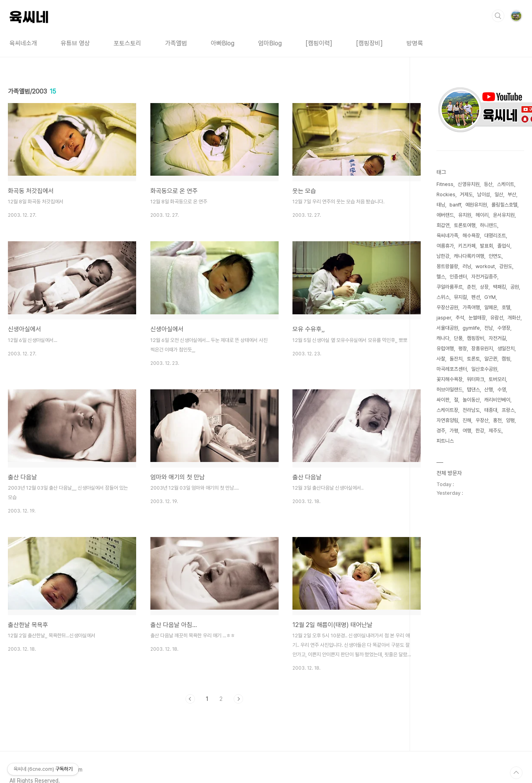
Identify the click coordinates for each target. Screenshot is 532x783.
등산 (488, 184)
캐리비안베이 (497, 400)
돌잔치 (456, 359)
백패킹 (499, 287)
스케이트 (506, 184)
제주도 (495, 431)
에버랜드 (445, 215)
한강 (480, 431)
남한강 (443, 256)
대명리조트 (495, 236)
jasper (444, 318)
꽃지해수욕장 (450, 379)
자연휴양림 (447, 420)
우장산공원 (447, 307)
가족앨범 (176, 43)
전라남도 (471, 410)
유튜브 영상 (75, 43)
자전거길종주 (484, 277)
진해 (467, 420)
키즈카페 (467, 246)
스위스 (443, 297)
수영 (502, 390)
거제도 (466, 194)
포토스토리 (127, 43)
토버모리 (497, 379)
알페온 (491, 307)
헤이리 (482, 215)
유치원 (465, 215)
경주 (441, 431)
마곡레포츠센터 (452, 369)
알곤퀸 (491, 359)
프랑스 (508, 410)
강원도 (506, 266)
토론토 (473, 359)
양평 (510, 420)
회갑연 (443, 225)
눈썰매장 (477, 318)
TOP (516, 773)
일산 (499, 194)
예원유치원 (476, 205)
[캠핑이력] (319, 43)
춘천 (471, 287)
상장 (484, 287)
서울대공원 (447, 328)
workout (485, 266)
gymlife (471, 328)
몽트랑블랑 (447, 266)
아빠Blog (223, 43)
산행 (489, 390)
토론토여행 (465, 225)
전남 (489, 328)
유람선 (497, 318)
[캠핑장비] (369, 43)
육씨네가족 (447, 236)
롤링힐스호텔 (504, 205)
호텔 (506, 307)
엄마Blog (270, 43)
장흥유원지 (482, 348)
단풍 (458, 338)
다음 (238, 699)
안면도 (495, 256)
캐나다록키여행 (469, 256)
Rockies (446, 194)
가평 (454, 431)
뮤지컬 (460, 297)
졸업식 (504, 246)
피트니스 (445, 441)
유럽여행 (445, 348)
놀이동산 (471, 400)
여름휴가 (445, 246)
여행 (467, 431)
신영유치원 (469, 184)
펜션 (476, 297)
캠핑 (506, 359)
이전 (190, 699)
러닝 (467, 266)
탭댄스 (473, 390)
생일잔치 (506, 348)
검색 (498, 16)
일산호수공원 (484, 369)
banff (455, 205)
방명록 (415, 43)
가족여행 (471, 307)
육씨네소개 (23, 43)
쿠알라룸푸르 (450, 287)
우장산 (482, 420)
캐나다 (443, 338)
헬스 (441, 277)
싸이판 (443, 400)
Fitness (445, 184)
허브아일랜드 (450, 390)
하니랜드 (489, 225)
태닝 (441, 205)
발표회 (486, 246)
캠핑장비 (476, 338)
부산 (512, 194)
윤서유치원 (504, 215)
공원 (515, 287)
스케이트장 (447, 410)
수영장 (504, 328)
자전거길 (497, 338)
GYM (490, 297)
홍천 (497, 420)
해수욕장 (471, 236)
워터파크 (476, 379)
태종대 (491, 410)
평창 (463, 348)
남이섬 (484, 194)
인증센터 (458, 277)
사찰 (441, 359)
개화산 (514, 318)
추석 (460, 318)
